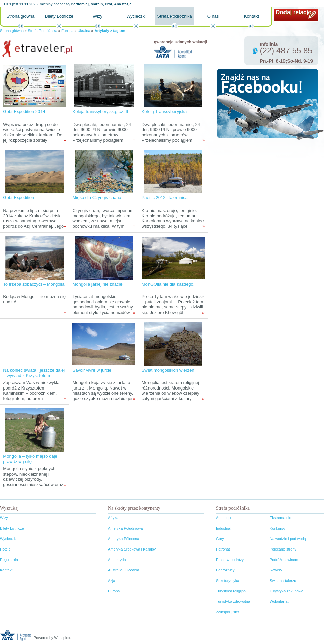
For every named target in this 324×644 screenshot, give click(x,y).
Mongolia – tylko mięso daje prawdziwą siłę (30, 459)
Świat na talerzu (283, 581)
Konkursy (277, 528)
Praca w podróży (230, 560)
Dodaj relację (294, 12)
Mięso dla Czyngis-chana (97, 198)
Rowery (276, 570)
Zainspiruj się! (227, 612)
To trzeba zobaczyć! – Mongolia (34, 284)
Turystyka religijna (231, 591)
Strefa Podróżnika (174, 16)
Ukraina (84, 31)
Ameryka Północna (124, 539)
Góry (220, 539)
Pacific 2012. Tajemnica (165, 198)
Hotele (5, 549)
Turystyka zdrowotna (233, 601)
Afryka (113, 518)
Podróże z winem (284, 560)
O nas (213, 16)
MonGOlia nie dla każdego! (168, 284)
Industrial (224, 528)
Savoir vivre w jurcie (92, 370)
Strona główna (20, 16)
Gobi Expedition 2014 (24, 112)
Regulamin (9, 560)
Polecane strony (283, 549)
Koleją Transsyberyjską (164, 112)
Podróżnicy (225, 570)
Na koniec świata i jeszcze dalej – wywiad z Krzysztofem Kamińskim (34, 375)
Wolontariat (279, 601)
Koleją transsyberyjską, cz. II (100, 112)
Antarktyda (117, 560)
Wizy (98, 16)
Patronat (223, 549)
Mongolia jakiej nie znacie (97, 284)
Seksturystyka (227, 581)
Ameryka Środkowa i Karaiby (132, 549)
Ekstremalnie (280, 518)
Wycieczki (136, 16)
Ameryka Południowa (125, 528)
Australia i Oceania (124, 570)
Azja (112, 581)
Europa (67, 31)
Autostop (223, 518)
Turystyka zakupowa (287, 591)
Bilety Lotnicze (59, 16)
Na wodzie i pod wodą (288, 539)
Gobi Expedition (19, 198)
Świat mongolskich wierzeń (168, 370)
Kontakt (251, 16)
